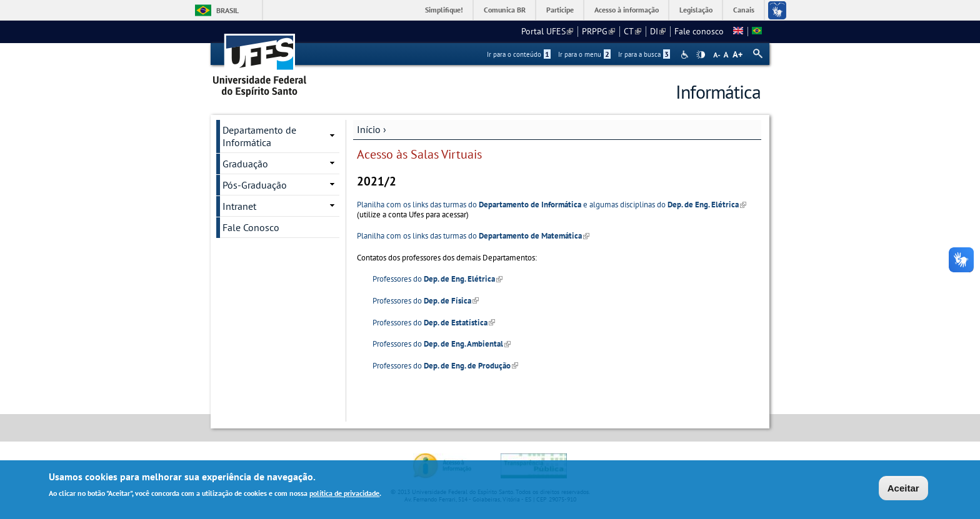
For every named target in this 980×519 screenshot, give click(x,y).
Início (369, 129)
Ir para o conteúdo (519, 54)
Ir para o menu (584, 54)
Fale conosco (699, 31)
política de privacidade (344, 494)
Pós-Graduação (255, 185)
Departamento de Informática (259, 136)
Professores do (437, 279)
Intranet (239, 206)
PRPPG (598, 31)
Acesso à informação (627, 10)
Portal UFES (547, 31)
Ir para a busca (644, 54)
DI (658, 31)
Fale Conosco (251, 227)
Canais (744, 10)
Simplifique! (444, 10)
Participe (560, 10)
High (701, 55)
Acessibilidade (686, 55)
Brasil (227, 10)
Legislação (696, 10)
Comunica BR (505, 10)
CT (632, 31)
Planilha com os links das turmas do (473, 236)
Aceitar (903, 489)
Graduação (245, 164)
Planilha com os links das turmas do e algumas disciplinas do (552, 205)
